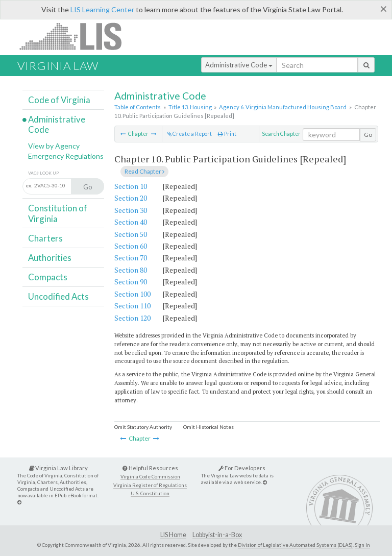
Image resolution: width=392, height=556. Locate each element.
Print (227, 134)
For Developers (242, 468)
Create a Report (190, 134)
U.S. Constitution (150, 493)
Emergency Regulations (66, 156)
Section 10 (131, 186)
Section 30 (131, 210)
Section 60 (131, 246)
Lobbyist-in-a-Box (217, 535)
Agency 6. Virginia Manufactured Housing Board (283, 107)
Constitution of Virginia (58, 213)
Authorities (50, 258)
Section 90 (131, 282)
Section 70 (131, 258)
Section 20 (131, 198)
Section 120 (132, 318)
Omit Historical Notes (209, 427)
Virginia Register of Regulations (150, 485)
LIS (76, 36)
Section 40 (131, 222)
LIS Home (173, 535)
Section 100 (132, 294)
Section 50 (131, 234)
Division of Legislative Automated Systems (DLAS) (295, 545)
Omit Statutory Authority (143, 427)
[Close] (384, 9)
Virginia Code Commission (150, 477)
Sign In (362, 545)
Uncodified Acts (58, 296)
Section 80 (131, 270)
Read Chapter (144, 171)
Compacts (48, 277)
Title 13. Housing (190, 107)
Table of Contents (138, 107)
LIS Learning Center (102, 9)
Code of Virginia (59, 100)
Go (368, 135)
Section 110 (132, 306)
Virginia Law (58, 66)
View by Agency (54, 146)
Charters (45, 238)
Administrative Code (239, 65)
